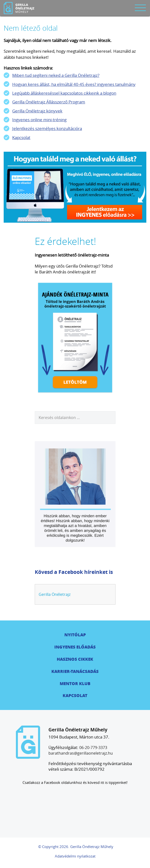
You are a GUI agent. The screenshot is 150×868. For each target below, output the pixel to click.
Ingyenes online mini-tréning (39, 120)
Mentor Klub (75, 683)
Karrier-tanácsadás (75, 671)
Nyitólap (75, 635)
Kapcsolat (21, 137)
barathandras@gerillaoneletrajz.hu (81, 753)
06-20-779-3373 (93, 748)
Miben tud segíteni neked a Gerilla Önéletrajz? (56, 75)
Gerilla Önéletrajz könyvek (37, 111)
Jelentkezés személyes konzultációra (47, 128)
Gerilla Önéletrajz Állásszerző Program (49, 102)
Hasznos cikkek (75, 659)
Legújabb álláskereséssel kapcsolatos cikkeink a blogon (64, 93)
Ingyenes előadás (75, 647)
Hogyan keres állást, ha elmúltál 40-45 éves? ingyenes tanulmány (74, 84)
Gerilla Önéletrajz (55, 594)
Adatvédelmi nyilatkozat (75, 856)
